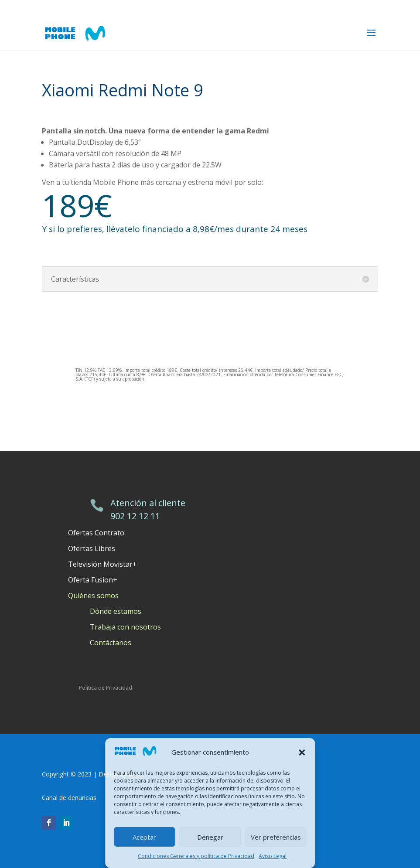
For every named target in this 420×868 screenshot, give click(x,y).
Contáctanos (111, 643)
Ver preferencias (276, 837)
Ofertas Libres (92, 548)
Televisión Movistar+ (102, 564)
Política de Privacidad (106, 688)
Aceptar (144, 837)
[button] (302, 752)
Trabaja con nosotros (125, 627)
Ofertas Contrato (96, 533)
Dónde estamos (116, 611)
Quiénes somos (93, 596)
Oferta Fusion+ (93, 580)
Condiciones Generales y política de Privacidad (196, 856)
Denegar (210, 837)
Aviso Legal (273, 856)
